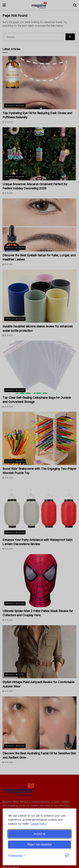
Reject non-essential (40, 844)
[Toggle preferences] (16, 856)
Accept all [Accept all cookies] (39, 834)
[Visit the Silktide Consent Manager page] (67, 856)
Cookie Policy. (39, 824)
